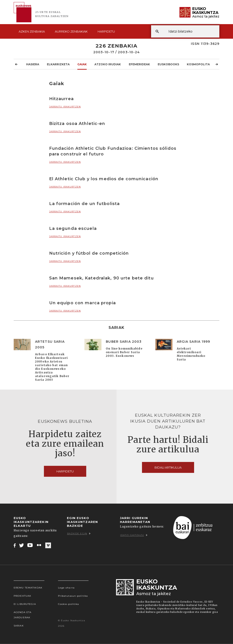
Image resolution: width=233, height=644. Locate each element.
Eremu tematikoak (28, 588)
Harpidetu (106, 31)
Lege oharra (66, 588)
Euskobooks (168, 64)
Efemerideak (139, 64)
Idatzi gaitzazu (134, 535)
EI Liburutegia (25, 604)
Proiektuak (22, 596)
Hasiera (33, 64)
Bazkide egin (79, 534)
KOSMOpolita (198, 64)
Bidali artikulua (168, 467)
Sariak (19, 626)
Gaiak (82, 64)
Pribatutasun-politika (73, 596)
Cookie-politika (69, 604)
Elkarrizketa (58, 64)
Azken (32, 31)
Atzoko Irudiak (108, 64)
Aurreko (71, 31)
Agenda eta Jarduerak (23, 615)
